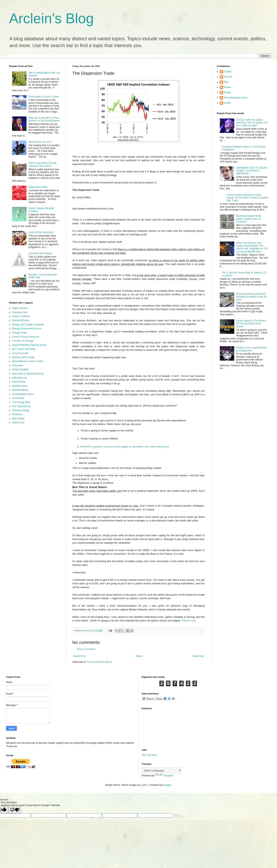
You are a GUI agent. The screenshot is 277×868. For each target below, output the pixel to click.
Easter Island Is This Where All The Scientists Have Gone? (251, 324)
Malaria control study (23, 357)
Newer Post (79, 656)
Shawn (228, 87)
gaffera (145, 785)
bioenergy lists (20, 312)
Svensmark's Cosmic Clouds (44, 97)
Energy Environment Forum (27, 329)
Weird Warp (18, 419)
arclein (227, 103)
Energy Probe (19, 333)
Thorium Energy (21, 410)
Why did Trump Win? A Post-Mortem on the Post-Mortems (44, 119)
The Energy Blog (21, 402)
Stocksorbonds (20, 390)
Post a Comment (86, 649)
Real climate (19, 382)
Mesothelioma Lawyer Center (28, 361)
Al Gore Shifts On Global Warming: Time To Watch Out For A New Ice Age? (252, 123)
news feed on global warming (28, 374)
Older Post (198, 656)
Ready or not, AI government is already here (252, 349)
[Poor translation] (15, 810)
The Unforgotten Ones (236, 98)
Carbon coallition (21, 316)
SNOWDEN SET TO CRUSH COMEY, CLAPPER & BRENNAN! (252, 171)
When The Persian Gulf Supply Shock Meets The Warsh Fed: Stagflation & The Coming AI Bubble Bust (252, 247)
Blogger (167, 785)
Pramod (228, 77)
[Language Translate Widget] (162, 770)
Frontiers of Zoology (23, 341)
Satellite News (20, 386)
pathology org (19, 378)
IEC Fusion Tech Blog (24, 349)
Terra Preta (18, 398)
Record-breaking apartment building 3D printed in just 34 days (251, 297)
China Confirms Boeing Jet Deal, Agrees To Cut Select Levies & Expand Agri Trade (247, 198)
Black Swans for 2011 (40, 142)
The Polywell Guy (21, 406)
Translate (164, 776)
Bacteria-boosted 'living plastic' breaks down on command (249, 219)
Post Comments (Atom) (99, 662)
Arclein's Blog (51, 18)
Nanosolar (18, 365)
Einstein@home (21, 320)
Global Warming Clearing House (29, 345)
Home (139, 656)
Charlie (228, 72)
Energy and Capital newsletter (28, 325)
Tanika (227, 92)
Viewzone (17, 414)
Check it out (189, 621)
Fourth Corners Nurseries (26, 337)
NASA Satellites (20, 369)
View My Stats (149, 755)
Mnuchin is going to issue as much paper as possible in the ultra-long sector (125, 447)
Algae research (20, 308)
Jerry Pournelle (20, 353)
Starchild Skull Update (40, 253)
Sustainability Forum (23, 394)
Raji (226, 82)
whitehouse (18, 423)
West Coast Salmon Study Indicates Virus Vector (43, 164)
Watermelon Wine (38, 187)
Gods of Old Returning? (41, 232)
